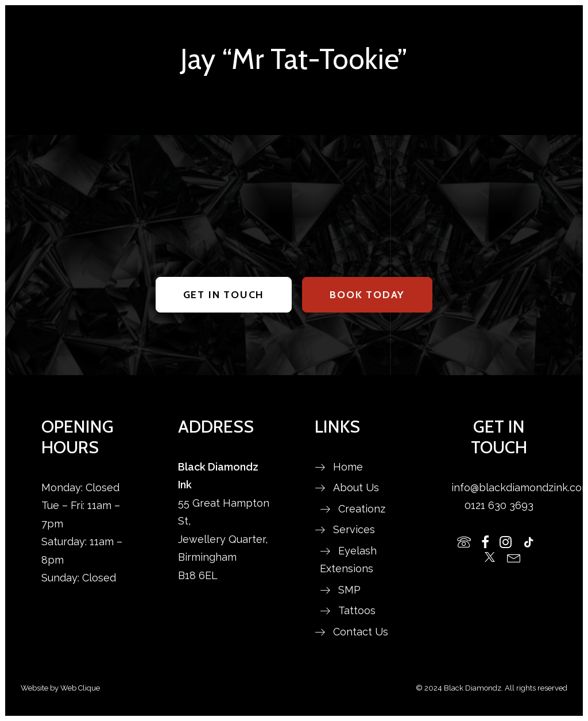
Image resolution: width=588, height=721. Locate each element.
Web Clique (80, 688)
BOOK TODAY (367, 295)
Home (348, 467)
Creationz (362, 509)
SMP (349, 590)
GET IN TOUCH (224, 295)
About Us (356, 487)
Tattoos (357, 610)
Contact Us (361, 632)
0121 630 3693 (499, 505)
